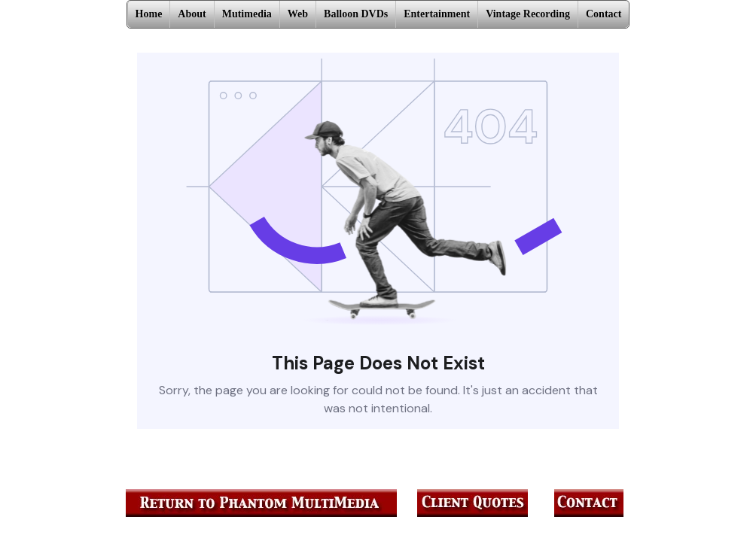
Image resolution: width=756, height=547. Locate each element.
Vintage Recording (528, 14)
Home (149, 14)
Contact (604, 14)
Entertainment (437, 14)
